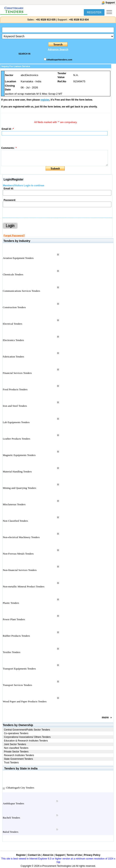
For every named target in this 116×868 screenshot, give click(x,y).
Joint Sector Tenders (15, 744)
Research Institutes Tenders (19, 755)
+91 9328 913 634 (79, 20)
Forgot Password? (14, 236)
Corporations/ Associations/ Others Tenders (27, 737)
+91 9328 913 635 (45, 20)
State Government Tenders (18, 759)
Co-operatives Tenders (16, 733)
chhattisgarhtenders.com (59, 60)
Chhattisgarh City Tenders (20, 788)
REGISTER (94, 12)
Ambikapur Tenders (13, 803)
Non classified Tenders (16, 748)
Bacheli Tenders (11, 818)
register (45, 100)
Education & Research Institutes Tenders (26, 741)
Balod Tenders (10, 832)
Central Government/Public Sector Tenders (27, 730)
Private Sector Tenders (16, 752)
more (105, 717)
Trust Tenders (11, 763)
